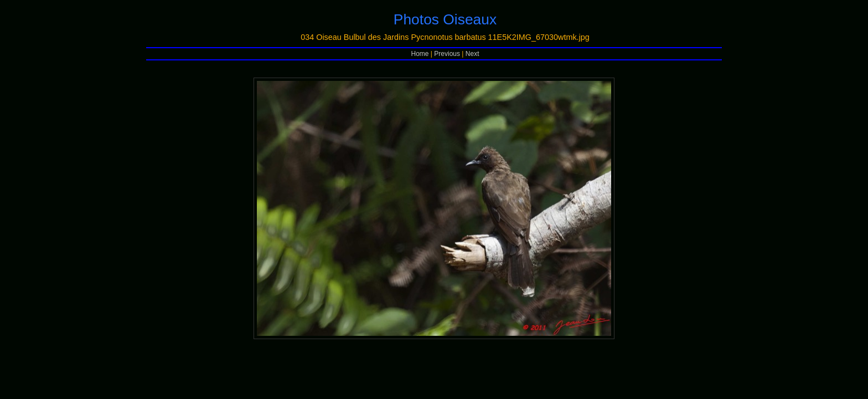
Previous (447, 54)
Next (472, 54)
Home (420, 54)
